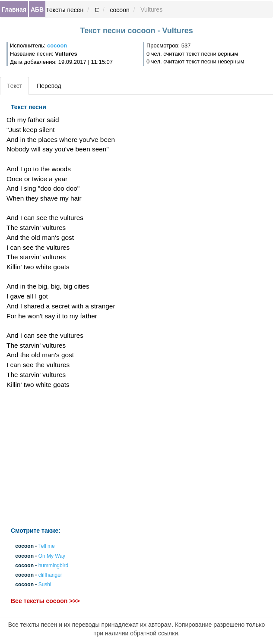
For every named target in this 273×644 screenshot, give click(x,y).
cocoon (120, 10)
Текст (14, 86)
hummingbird (53, 565)
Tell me (47, 547)
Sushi (45, 585)
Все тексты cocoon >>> (45, 601)
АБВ (37, 9)
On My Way (52, 556)
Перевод (49, 86)
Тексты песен (65, 10)
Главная (14, 9)
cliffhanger (50, 575)
